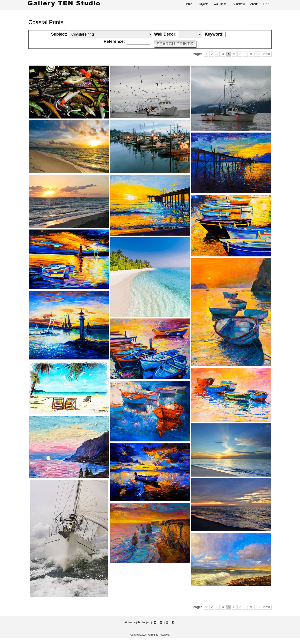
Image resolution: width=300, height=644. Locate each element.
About (254, 4)
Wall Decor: (165, 34)
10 (258, 54)
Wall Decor (221, 4)
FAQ (266, 4)
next (267, 54)
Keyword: (214, 34)
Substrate (239, 4)
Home (188, 4)
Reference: (114, 42)
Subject (146, 622)
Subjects (203, 4)
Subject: (59, 34)
